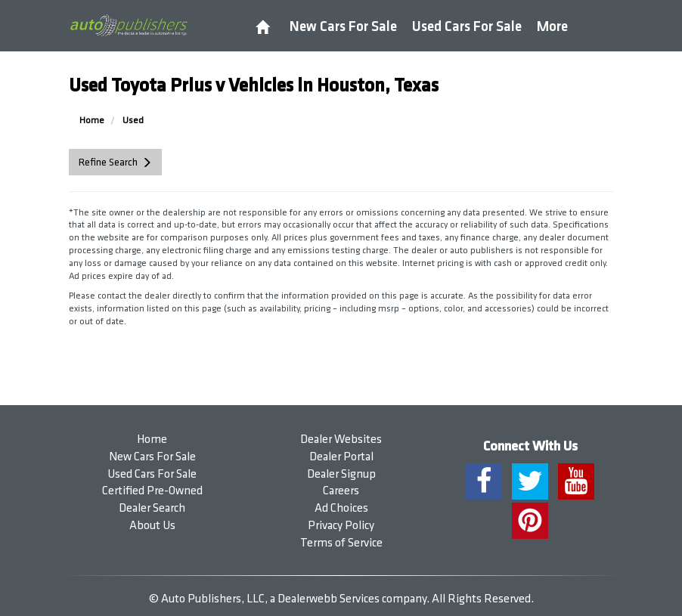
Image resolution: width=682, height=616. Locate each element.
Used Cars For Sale (467, 27)
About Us (152, 526)
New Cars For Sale (343, 27)
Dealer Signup (341, 474)
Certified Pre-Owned (152, 491)
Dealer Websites (341, 440)
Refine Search (108, 162)
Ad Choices (341, 508)
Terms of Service (341, 543)
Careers (341, 491)
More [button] (552, 27)
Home (152, 440)
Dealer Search (152, 508)
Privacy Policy (341, 526)
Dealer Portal (341, 457)
